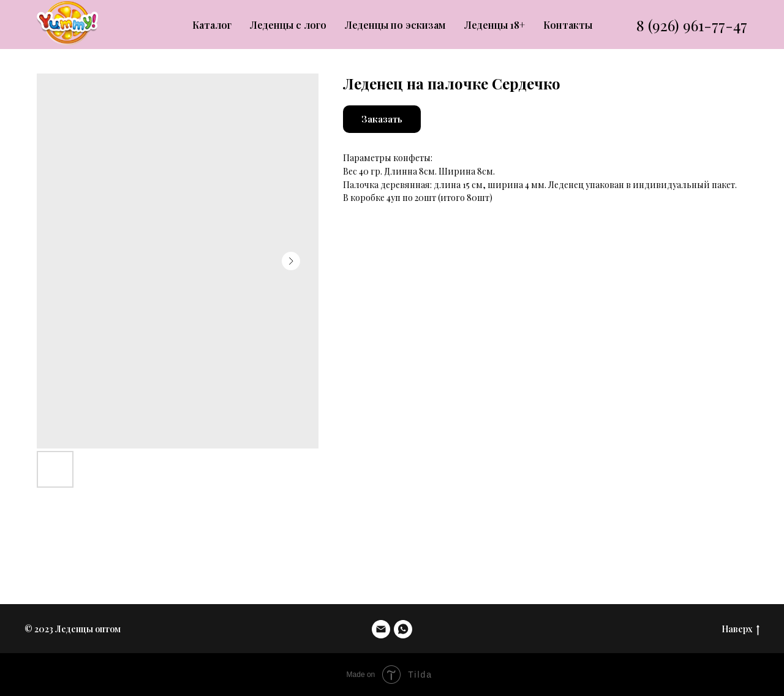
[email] (381, 629)
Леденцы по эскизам (395, 25)
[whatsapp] (403, 629)
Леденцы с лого (288, 25)
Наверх (741, 630)
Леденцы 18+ (495, 25)
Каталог (212, 25)
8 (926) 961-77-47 (692, 25)
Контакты (568, 25)
